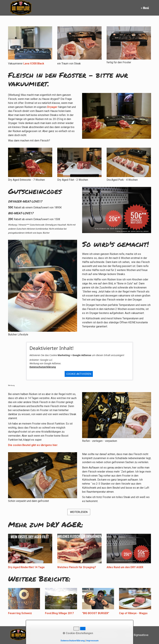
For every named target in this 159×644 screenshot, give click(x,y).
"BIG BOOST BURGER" (96, 613)
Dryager (52, 107)
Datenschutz (110, 635)
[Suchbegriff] (50, 635)
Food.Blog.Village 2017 (59, 613)
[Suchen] (66, 635)
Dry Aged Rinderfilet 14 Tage (26, 567)
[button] (79, 512)
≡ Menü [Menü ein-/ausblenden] (145, 8)
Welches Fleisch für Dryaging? (77, 567)
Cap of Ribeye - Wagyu (133, 613)
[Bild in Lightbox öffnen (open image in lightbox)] (129, 43)
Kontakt (78, 635)
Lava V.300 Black (34, 64)
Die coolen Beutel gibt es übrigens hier (33, 445)
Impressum (93, 635)
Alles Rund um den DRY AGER (125, 567)
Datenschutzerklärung (43, 367)
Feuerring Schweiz (20, 613)
